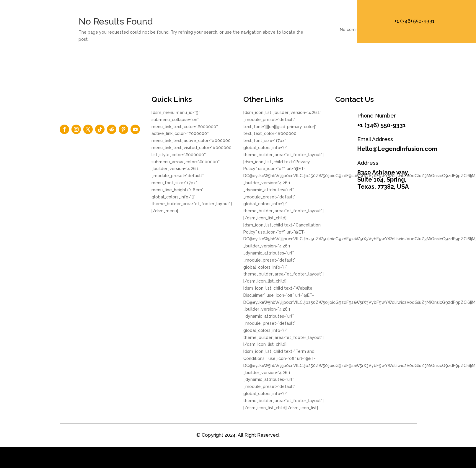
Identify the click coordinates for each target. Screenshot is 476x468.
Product (269, 21)
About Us (189, 21)
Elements (230, 21)
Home (152, 21)
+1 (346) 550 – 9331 (319, 21)
